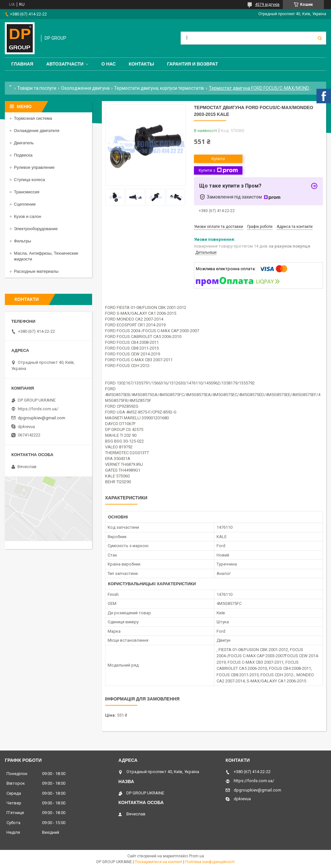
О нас (108, 64)
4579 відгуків (267, 5)
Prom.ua (197, 856)
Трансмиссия (27, 192)
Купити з (218, 170)
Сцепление (25, 204)
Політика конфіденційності (210, 862)
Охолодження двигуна (85, 88)
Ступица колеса (29, 180)
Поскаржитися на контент (159, 862)
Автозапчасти (65, 64)
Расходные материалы (36, 271)
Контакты (141, 64)
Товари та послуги (37, 88)
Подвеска (23, 155)
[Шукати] (320, 38)
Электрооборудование (36, 229)
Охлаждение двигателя (37, 131)
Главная (22, 64)
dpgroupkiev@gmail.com (42, 418)
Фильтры (22, 241)
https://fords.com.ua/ (38, 409)
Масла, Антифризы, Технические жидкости (46, 256)
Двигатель (24, 143)
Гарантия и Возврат (193, 64)
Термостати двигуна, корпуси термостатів (159, 88)
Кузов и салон (27, 216)
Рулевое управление (34, 167)
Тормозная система (33, 118)
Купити (218, 159)
